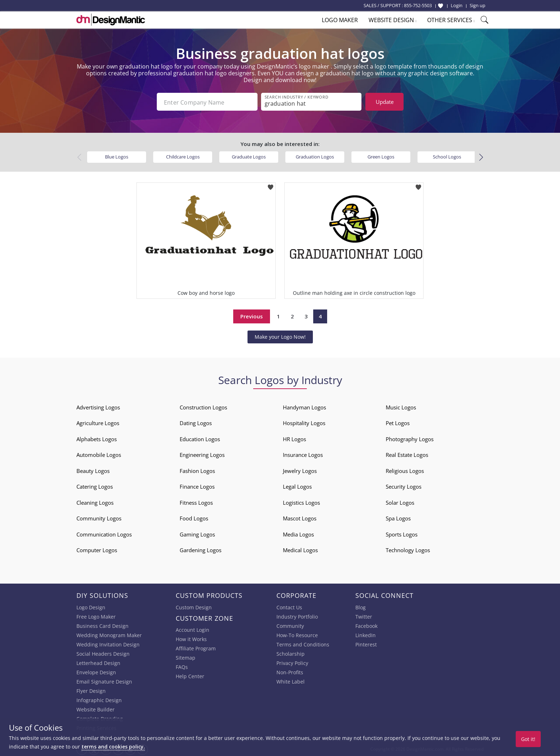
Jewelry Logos (300, 470)
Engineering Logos (202, 454)
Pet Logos (398, 422)
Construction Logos (203, 407)
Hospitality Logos (304, 422)
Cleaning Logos (95, 502)
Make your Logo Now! (280, 336)
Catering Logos (95, 486)
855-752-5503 (418, 5)
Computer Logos (97, 549)
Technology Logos (408, 549)
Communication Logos (104, 534)
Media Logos (298, 534)
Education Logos (200, 438)
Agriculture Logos (98, 422)
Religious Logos (405, 470)
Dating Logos (196, 422)
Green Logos (381, 156)
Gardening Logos (201, 549)
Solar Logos (400, 502)
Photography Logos (410, 438)
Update (385, 102)
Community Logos (99, 518)
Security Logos (404, 486)
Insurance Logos (303, 454)
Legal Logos (297, 486)
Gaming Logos (197, 534)
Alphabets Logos (97, 438)
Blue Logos (117, 156)
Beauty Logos (93, 470)
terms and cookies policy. (113, 747)
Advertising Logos (98, 407)
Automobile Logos (99, 454)
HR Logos (294, 438)
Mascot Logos (300, 518)
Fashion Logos (197, 470)
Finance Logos (197, 486)
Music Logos (401, 407)
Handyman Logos (304, 407)
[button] (481, 157)
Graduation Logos (315, 156)
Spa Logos (398, 518)
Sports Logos (402, 534)
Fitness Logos (196, 502)
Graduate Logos (249, 156)
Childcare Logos (183, 156)
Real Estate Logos (407, 454)
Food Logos (194, 518)
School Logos (447, 156)
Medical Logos (300, 549)
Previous (252, 316)
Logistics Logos (301, 502)
